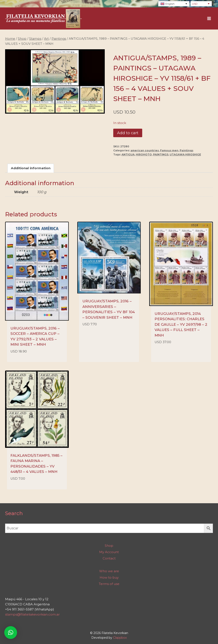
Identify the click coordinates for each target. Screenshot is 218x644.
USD (195, 4)
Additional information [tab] (31, 168)
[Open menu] (209, 19)
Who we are (109, 571)
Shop (109, 546)
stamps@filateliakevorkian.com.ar (32, 614)
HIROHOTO (144, 154)
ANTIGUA (128, 154)
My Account (109, 552)
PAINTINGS (161, 154)
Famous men (169, 150)
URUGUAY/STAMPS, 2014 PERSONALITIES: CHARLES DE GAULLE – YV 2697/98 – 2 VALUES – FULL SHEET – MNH (181, 324)
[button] (11, 633)
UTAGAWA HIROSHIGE (185, 154)
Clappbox (120, 638)
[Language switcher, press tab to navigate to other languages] (174, 4)
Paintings (186, 150)
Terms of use (109, 584)
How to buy (109, 577)
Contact (109, 558)
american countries (145, 150)
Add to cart (128, 133)
